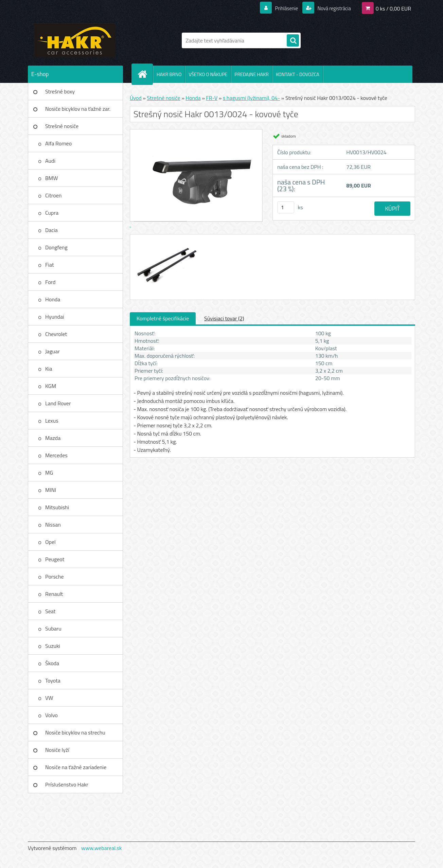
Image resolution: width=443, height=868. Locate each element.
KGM (51, 386)
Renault (54, 594)
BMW (51, 178)
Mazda (53, 438)
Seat (50, 611)
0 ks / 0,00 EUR (393, 8)
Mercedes (56, 455)
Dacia (51, 230)
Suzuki (53, 646)
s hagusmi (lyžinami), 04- (251, 98)
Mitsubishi (57, 507)
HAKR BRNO (169, 74)
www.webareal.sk (102, 848)
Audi (50, 161)
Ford (50, 282)
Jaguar (52, 351)
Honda (53, 299)
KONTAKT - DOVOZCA (298, 74)
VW (49, 698)
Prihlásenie (282, 8)
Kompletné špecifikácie (163, 318)
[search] (293, 41)
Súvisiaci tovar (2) (224, 318)
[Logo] (75, 40)
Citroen (53, 195)
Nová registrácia (332, 8)
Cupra (52, 213)
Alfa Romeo (58, 143)
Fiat (50, 265)
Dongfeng (56, 247)
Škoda (52, 663)
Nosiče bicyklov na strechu (75, 732)
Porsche (55, 577)
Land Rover (58, 403)
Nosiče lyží (57, 750)
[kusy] (286, 207)
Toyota (53, 680)
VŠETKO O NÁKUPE (208, 74)
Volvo (51, 715)
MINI (51, 490)
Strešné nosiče (62, 126)
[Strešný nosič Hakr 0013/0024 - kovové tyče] (166, 241)
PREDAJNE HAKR (252, 74)
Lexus (52, 421)
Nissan (53, 525)
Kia (49, 369)
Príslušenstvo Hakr (67, 784)
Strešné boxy (60, 91)
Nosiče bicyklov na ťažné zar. (78, 109)
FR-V (212, 98)
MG (49, 473)
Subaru (53, 628)
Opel (50, 542)
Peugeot (55, 559)
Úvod (136, 98)
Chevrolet (56, 334)
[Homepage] (145, 74)
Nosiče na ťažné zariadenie (76, 767)
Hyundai (55, 317)
